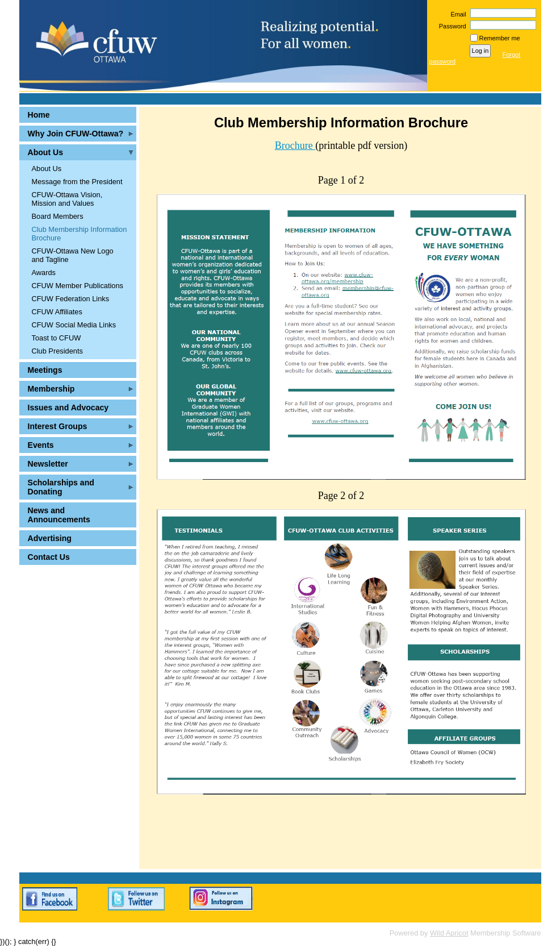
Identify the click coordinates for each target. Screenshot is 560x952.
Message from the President (77, 182)
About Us (46, 152)
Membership (51, 389)
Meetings (45, 370)
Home (39, 115)
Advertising (50, 538)
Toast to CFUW (57, 338)
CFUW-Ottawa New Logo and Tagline (73, 255)
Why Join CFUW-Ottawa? (76, 134)
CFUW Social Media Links (74, 325)
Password (451, 26)
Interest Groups (58, 426)
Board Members (58, 216)
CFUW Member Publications (78, 286)
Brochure (295, 145)
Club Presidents (57, 351)
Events (41, 445)
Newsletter (48, 464)
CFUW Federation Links (71, 299)
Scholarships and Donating (61, 487)
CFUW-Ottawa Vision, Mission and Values (67, 199)
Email (456, 14)
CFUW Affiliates (57, 312)
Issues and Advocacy (68, 408)
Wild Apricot (449, 933)
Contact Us (49, 557)
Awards (44, 273)
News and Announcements (59, 515)
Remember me (500, 38)
